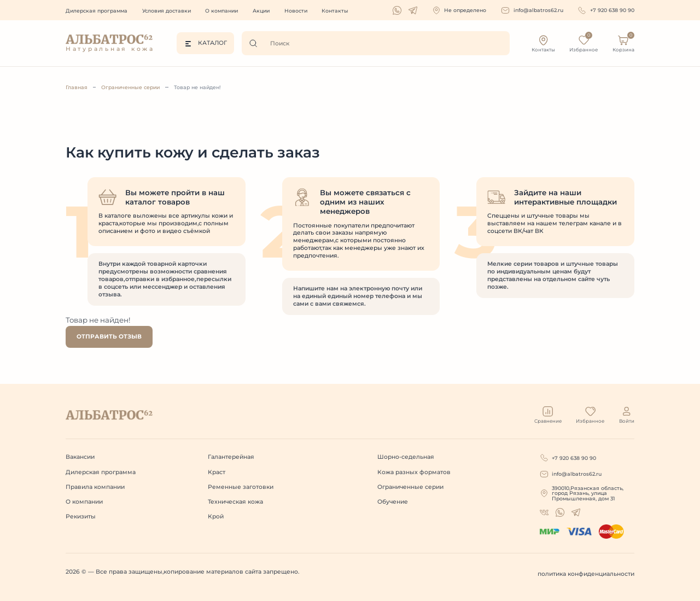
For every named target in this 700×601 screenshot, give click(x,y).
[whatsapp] (397, 10)
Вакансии (80, 457)
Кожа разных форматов (414, 472)
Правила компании (95, 487)
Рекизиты (81, 517)
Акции (261, 11)
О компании (221, 11)
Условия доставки (167, 11)
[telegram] (413, 10)
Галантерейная (231, 457)
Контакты (335, 11)
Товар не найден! (197, 87)
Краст (217, 472)
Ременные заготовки (241, 487)
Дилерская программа (97, 11)
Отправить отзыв (109, 337)
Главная (77, 87)
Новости (296, 11)
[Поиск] (256, 43)
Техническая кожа (235, 502)
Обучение (393, 502)
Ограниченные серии (130, 87)
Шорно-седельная (406, 457)
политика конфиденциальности (586, 574)
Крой (216, 517)
